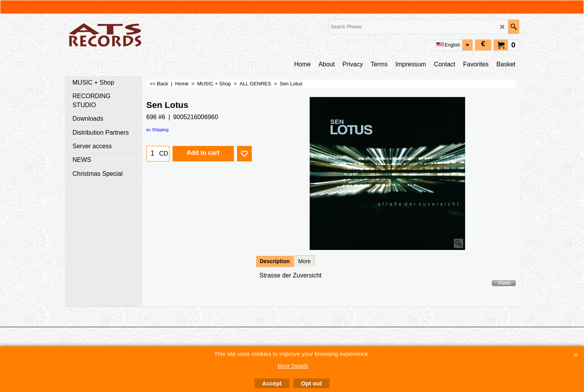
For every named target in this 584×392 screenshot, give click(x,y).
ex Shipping (158, 130)
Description (275, 261)
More (305, 261)
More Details (293, 366)
